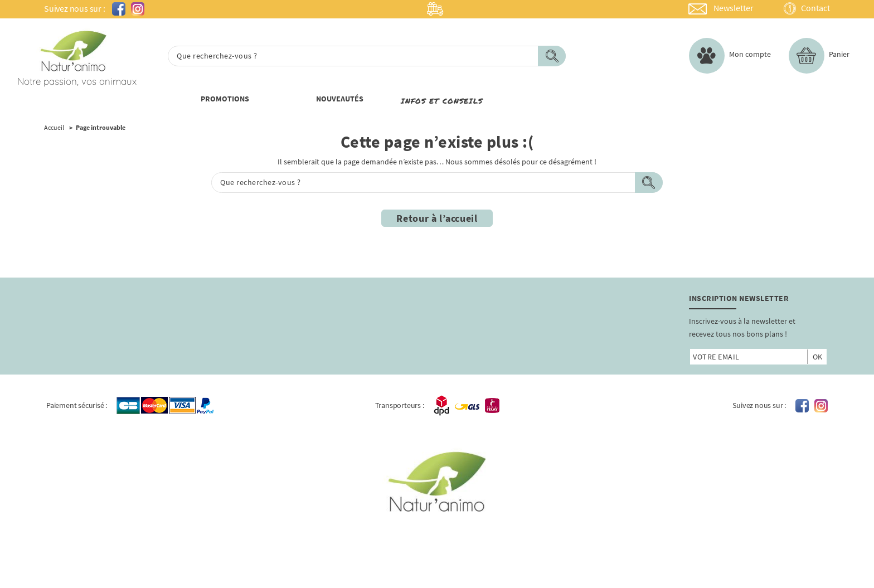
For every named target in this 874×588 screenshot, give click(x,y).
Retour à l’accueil (437, 218)
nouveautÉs (340, 99)
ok (817, 357)
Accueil (54, 128)
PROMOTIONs (225, 99)
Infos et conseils (442, 101)
